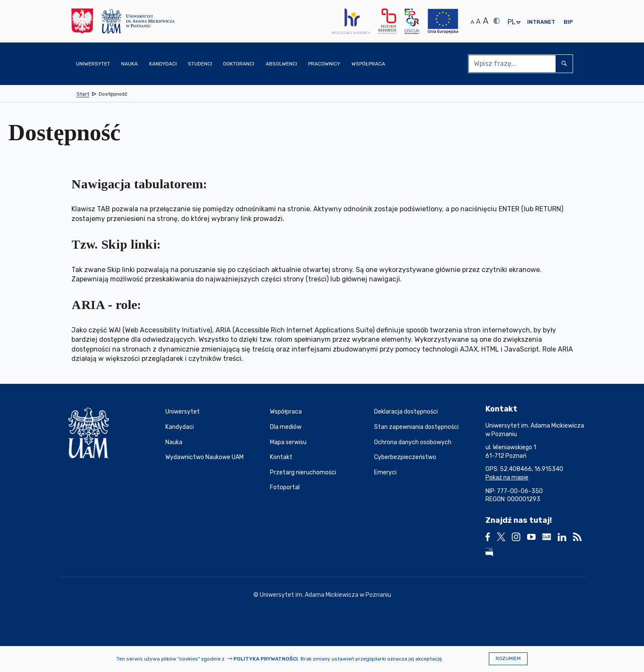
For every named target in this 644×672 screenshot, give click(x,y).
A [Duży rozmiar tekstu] (486, 21)
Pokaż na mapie (507, 478)
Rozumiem (508, 659)
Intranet (541, 22)
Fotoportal (285, 487)
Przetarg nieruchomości (303, 472)
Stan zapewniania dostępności (416, 427)
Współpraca (286, 412)
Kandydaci (180, 427)
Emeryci (385, 472)
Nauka (174, 442)
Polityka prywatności (266, 659)
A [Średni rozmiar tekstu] (478, 21)
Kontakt (281, 457)
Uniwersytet (183, 412)
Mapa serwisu (288, 442)
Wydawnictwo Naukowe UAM (204, 457)
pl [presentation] (511, 22)
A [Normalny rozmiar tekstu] (472, 22)
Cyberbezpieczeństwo (405, 457)
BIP (568, 22)
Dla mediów (286, 427)
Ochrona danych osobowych (413, 442)
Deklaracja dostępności (406, 412)
